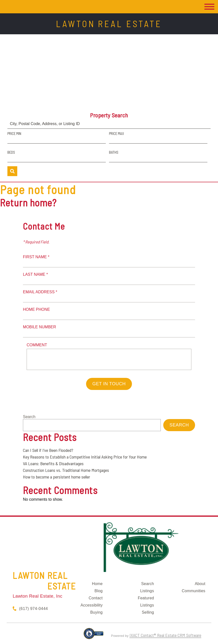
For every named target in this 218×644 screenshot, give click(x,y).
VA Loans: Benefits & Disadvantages (53, 463)
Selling (148, 612)
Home (97, 584)
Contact (96, 598)
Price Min (14, 133)
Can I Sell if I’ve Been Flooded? (48, 450)
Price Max (117, 133)
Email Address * (40, 292)
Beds (11, 152)
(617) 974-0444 (33, 609)
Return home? (28, 202)
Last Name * (35, 274)
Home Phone (36, 309)
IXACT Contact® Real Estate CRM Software (165, 635)
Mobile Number (39, 327)
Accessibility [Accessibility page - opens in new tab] (91, 605)
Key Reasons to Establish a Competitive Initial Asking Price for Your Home (85, 457)
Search (29, 417)
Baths (114, 152)
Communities (194, 591)
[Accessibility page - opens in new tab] (94, 636)
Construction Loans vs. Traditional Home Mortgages (66, 470)
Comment (37, 345)
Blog (99, 591)
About (200, 584)
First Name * (36, 257)
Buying (96, 612)
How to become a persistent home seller (56, 477)
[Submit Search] (12, 171)
